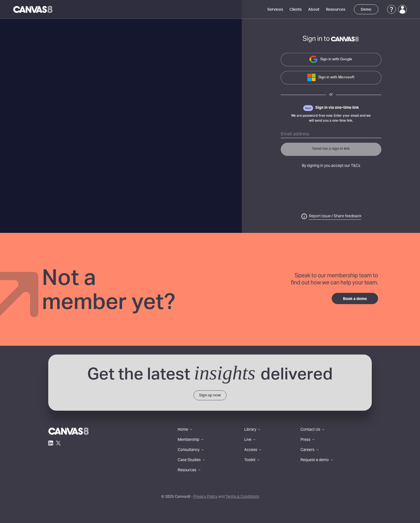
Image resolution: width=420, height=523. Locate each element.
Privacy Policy (205, 497)
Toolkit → (252, 460)
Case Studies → (191, 460)
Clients (296, 10)
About (314, 10)
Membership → (191, 440)
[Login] (402, 9)
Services (275, 10)
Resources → (189, 471)
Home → (185, 430)
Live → (250, 440)
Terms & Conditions (242, 497)
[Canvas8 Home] (33, 9)
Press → (308, 440)
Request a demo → (317, 460)
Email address (295, 134)
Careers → (310, 450)
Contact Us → (313, 430)
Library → (253, 430)
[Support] (391, 9)
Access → (253, 450)
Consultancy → (191, 450)
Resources (336, 10)
